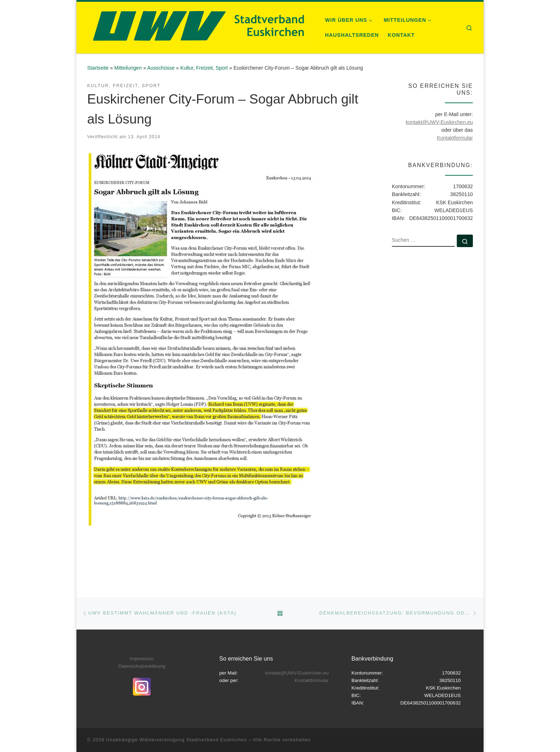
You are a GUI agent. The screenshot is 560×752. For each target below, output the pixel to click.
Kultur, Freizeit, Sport (204, 68)
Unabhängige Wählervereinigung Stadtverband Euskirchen (176, 740)
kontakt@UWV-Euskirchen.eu (439, 122)
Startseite (98, 68)
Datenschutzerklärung (142, 666)
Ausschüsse (161, 68)
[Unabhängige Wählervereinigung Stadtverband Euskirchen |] (197, 27)
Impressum (142, 659)
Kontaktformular (455, 138)
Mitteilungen (128, 68)
